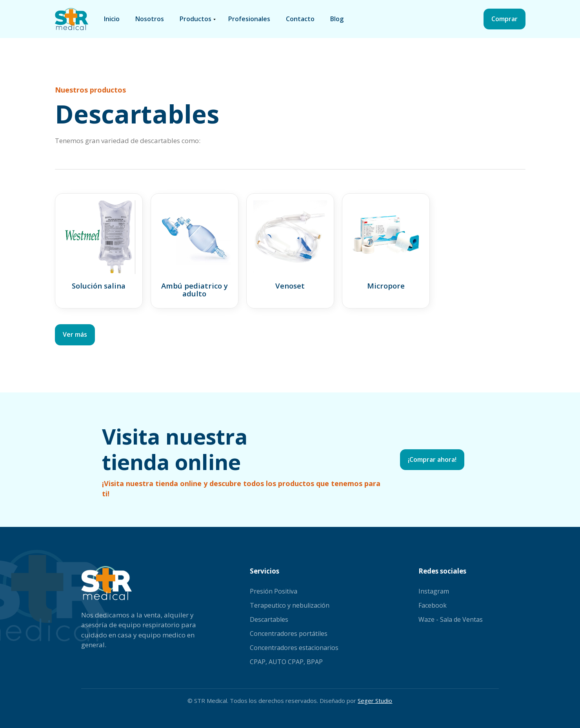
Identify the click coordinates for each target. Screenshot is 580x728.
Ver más (75, 334)
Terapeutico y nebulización (290, 605)
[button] (196, 19)
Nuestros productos (90, 90)
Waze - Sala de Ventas (451, 619)
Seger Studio (375, 701)
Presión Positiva (274, 591)
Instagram (434, 591)
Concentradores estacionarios (294, 648)
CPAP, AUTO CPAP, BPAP (286, 662)
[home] (72, 19)
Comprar (505, 19)
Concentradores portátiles (289, 634)
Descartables (269, 619)
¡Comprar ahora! (432, 459)
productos (195, 19)
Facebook (433, 605)
